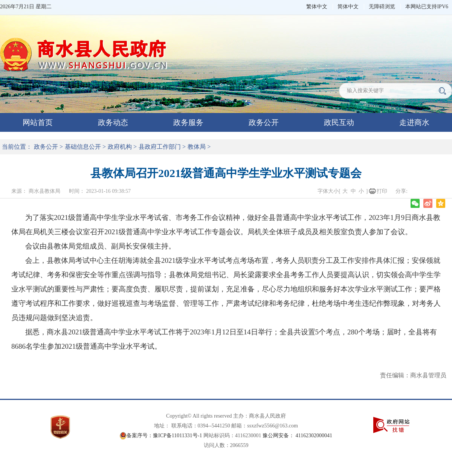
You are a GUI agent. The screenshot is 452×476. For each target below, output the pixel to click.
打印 (382, 191)
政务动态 (113, 122)
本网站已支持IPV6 (427, 7)
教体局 (197, 147)
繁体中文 (317, 7)
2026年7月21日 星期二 (26, 7)
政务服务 (188, 122)
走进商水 (414, 122)
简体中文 (348, 7)
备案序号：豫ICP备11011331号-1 (164, 436)
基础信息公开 (83, 147)
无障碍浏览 (382, 7)
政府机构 (120, 147)
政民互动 (339, 122)
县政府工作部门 (160, 147)
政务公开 (264, 122)
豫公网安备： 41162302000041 (297, 436)
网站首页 (38, 122)
